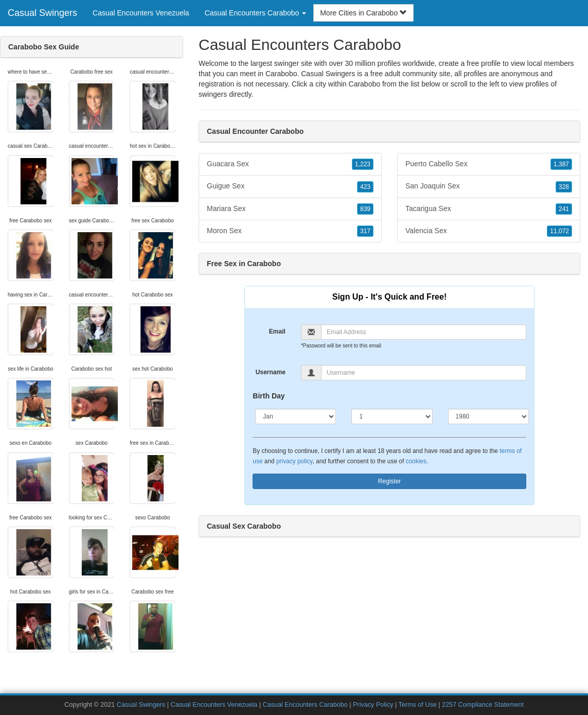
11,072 (559, 231)
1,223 (363, 164)
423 (365, 187)
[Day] (392, 416)
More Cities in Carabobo (363, 13)
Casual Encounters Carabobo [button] (256, 13)
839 (365, 209)
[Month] (296, 416)
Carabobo (365, 84)
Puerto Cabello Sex (489, 164)
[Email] (424, 332)
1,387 (561, 164)
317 (365, 231)
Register (390, 481)
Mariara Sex (290, 209)
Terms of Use (418, 705)
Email (277, 332)
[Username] (424, 373)
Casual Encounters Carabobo (305, 705)
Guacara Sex (290, 164)
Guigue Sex (290, 186)
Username (271, 372)
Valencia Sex (489, 231)
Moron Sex (290, 231)
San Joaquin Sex (489, 186)
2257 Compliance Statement (483, 705)
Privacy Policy (373, 705)
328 (564, 187)
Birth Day (269, 396)
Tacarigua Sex (489, 209)
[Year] (488, 416)
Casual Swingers (42, 13)
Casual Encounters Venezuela (141, 13)
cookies (416, 461)
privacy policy (294, 461)
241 (564, 209)
